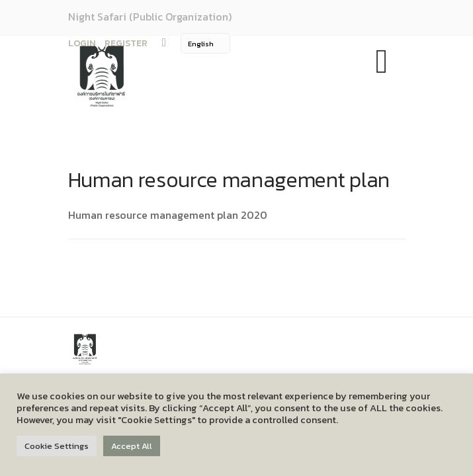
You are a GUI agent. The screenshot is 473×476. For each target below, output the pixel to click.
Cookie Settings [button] (57, 446)
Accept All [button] (132, 446)
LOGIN (82, 43)
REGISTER (126, 43)
